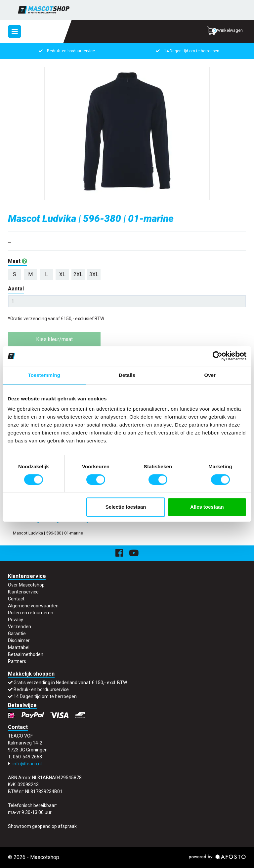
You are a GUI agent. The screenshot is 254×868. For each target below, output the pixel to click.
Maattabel (19, 647)
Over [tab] (210, 375)
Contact (16, 599)
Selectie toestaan (126, 507)
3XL (94, 274)
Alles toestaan (207, 507)
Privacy (16, 620)
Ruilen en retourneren (31, 613)
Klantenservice (23, 592)
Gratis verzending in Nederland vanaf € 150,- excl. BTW (70, 683)
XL (62, 274)
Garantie (17, 634)
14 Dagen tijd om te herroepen (192, 51)
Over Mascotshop (26, 585)
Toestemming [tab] (44, 375)
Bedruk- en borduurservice (71, 51)
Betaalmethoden (26, 654)
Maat (18, 261)
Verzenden (20, 627)
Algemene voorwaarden (33, 606)
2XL (78, 274)
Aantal (16, 289)
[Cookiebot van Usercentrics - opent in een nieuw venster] (217, 356)
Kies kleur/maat (54, 339)
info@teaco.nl (27, 764)
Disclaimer (19, 640)
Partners (17, 661)
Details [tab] (127, 375)
